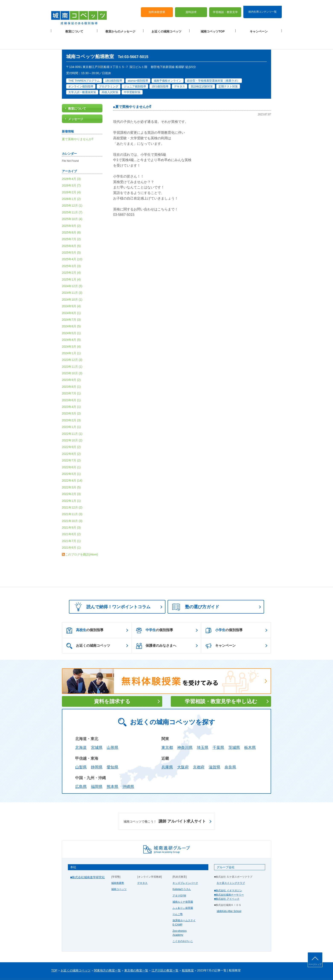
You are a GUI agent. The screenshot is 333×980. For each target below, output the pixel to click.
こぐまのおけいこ (183, 924)
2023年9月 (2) (71, 363)
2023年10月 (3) (72, 356)
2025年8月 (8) (71, 215)
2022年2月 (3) (71, 477)
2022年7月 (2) (71, 443)
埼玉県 (203, 730)
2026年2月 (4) (71, 175)
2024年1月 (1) (71, 336)
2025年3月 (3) (71, 249)
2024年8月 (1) (71, 296)
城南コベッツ (119, 872)
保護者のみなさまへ (156, 629)
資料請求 (191, 7)
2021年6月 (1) (71, 530)
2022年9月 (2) (71, 430)
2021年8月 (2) (71, 517)
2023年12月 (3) (72, 343)
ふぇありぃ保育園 (183, 891)
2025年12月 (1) (72, 188)
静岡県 (97, 750)
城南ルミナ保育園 (183, 884)
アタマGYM (179, 878)
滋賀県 (215, 750)
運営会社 (103, 970)
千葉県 (218, 730)
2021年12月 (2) (72, 490)
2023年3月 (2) (71, 396)
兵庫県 (167, 750)
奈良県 (230, 750)
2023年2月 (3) (71, 403)
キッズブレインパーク (185, 866)
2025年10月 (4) (72, 202)
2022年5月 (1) (71, 457)
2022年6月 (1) (71, 450)
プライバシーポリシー (64, 970)
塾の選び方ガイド (196, 590)
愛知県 (112, 750)
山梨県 (81, 750)
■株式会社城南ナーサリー (229, 877)
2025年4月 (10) (72, 242)
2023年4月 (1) (71, 389)
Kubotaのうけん (182, 872)
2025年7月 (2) (71, 222)
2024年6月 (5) (71, 309)
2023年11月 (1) (72, 349)
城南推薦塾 (118, 866)
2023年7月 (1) (71, 376)
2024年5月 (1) (71, 316)
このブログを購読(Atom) (82, 537)
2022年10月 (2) (72, 423)
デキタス (142, 866)
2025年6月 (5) (71, 229)
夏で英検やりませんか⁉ (133, 90)
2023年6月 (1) (71, 383)
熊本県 (112, 770)
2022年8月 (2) (71, 436)
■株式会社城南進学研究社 (88, 860)
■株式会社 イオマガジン (228, 873)
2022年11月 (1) (72, 416)
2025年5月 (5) (71, 235)
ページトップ (315, 964)
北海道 (81, 730)
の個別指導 (85, 613)
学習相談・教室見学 (225, 7)
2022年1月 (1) (71, 483)
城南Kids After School (229, 894)
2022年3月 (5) (71, 470)
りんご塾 (178, 897)
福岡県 (97, 770)
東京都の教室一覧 (136, 953)
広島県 (81, 770)
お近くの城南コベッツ (166, 26)
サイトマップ (87, 970)
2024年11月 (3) (72, 276)
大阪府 (183, 750)
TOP (54, 953)
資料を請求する (112, 684)
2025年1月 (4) (71, 262)
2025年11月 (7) (72, 195)
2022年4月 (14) (72, 463)
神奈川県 (185, 730)
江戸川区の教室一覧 (165, 953)
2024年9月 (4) (71, 289)
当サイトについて (139, 970)
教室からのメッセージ (120, 26)
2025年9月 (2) (71, 209)
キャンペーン (259, 26)
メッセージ (76, 102)
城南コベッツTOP (213, 26)
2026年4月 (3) (71, 162)
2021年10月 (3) (72, 504)
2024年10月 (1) (72, 282)
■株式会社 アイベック (227, 882)
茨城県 (234, 730)
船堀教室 (188, 953)
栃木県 (250, 730)
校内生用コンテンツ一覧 (263, 6)
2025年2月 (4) (71, 256)
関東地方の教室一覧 (107, 953)
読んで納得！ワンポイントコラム (111, 589)
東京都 (167, 730)
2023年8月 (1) (71, 369)
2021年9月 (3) (71, 510)
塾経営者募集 (118, 970)
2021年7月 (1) (71, 524)
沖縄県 (128, 770)
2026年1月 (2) (71, 182)
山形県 (112, 730)
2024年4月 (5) (71, 322)
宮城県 (97, 730)
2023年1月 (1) (71, 410)
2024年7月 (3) (71, 302)
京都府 (199, 750)
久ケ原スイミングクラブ (231, 866)
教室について (74, 26)
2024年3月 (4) (71, 329)
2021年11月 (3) (72, 497)
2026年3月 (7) (71, 168)
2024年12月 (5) (72, 269)
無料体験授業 (157, 7)
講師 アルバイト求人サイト (165, 804)
